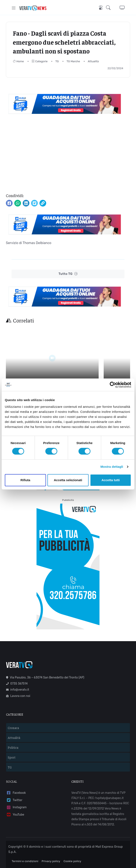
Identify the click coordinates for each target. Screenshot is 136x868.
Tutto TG (68, 274)
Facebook (16, 776)
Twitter (14, 784)
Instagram (16, 791)
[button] (109, 8)
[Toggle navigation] (14, 8)
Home (18, 61)
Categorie (40, 61)
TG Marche (73, 61)
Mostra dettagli (112, 467)
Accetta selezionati (68, 480)
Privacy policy (51, 845)
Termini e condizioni (25, 845)
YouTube (15, 798)
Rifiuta (25, 480)
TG (57, 61)
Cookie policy (72, 845)
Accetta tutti (111, 480)
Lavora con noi (18, 679)
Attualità (93, 61)
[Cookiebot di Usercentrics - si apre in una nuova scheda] (113, 385)
